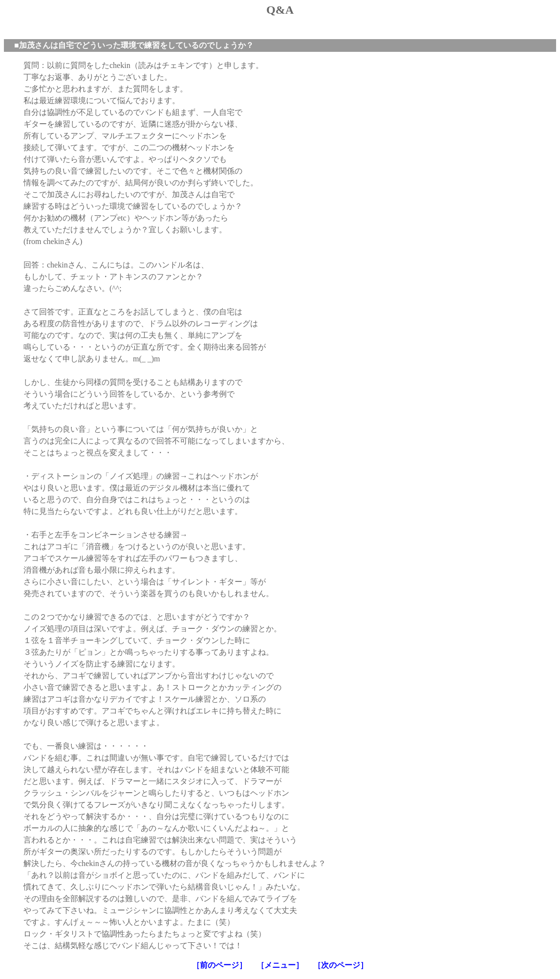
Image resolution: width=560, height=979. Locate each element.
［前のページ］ (219, 965)
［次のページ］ (341, 965)
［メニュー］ (280, 965)
